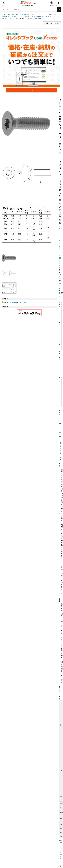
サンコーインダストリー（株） (60, 242)
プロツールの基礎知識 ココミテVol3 (15, 302)
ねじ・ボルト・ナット (38, 15)
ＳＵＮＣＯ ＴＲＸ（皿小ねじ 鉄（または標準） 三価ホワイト (32, 17)
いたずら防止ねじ (51, 15)
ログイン (52, 4)
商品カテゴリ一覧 (13, 15)
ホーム (3, 15)
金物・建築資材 (25, 15)
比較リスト (48, 23)
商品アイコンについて (61, 849)
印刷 (57, 23)
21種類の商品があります (61, 450)
